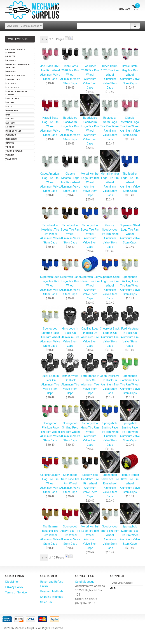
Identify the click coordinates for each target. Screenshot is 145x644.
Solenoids (11, 139)
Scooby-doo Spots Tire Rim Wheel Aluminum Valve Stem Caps (90, 225)
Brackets (10, 71)
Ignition (10, 119)
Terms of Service (16, 592)
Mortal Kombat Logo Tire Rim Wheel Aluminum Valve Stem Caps (90, 174)
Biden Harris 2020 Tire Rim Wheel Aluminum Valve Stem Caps (110, 66)
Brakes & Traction (15, 76)
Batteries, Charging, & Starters (17, 66)
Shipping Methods (52, 597)
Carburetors (13, 80)
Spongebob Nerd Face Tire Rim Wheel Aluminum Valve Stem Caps (110, 475)
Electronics (12, 88)
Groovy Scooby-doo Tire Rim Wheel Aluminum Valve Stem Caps (110, 225)
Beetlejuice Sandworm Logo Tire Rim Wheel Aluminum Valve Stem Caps (70, 118)
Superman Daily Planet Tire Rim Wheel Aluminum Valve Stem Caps (90, 277)
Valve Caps (11, 159)
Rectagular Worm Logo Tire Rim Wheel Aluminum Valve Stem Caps (110, 118)
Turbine (10, 155)
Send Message (85, 582)
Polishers (11, 135)
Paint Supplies (13, 131)
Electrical (11, 84)
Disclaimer (12, 582)
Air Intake (10, 61)
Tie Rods (10, 147)
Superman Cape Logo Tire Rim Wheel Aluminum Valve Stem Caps (110, 277)
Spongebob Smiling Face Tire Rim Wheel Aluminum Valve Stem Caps (110, 423)
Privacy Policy (14, 587)
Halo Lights (12, 111)
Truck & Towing (14, 151)
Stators (10, 143)
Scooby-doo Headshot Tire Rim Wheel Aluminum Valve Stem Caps (90, 475)
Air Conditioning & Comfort (15, 51)
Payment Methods (52, 591)
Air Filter (10, 56)
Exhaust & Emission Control (16, 93)
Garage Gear (12, 99)
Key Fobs (10, 123)
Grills (9, 107)
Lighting (10, 127)
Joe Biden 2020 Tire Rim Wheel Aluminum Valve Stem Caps (90, 66)
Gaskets (10, 103)
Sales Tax (46, 602)
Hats (8, 115)
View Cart (124, 9)
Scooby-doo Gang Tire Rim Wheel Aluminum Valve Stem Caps (90, 423)
